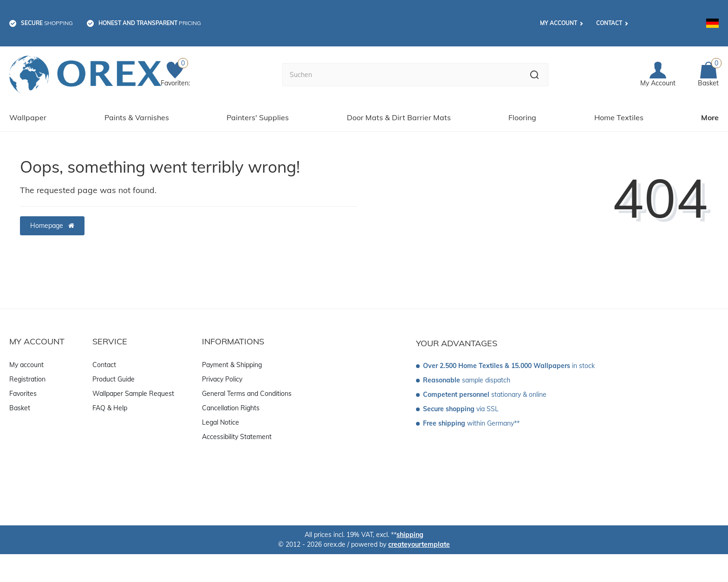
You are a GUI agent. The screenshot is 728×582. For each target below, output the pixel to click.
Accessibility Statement (237, 437)
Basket (20, 408)
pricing (150, 23)
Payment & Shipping (232, 365)
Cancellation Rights (231, 408)
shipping (410, 535)
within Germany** (471, 423)
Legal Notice (221, 422)
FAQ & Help (110, 408)
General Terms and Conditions (247, 394)
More (710, 117)
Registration (27, 379)
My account (559, 23)
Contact (609, 23)
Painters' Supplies (258, 117)
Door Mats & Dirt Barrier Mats (399, 117)
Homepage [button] (52, 226)
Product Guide (114, 379)
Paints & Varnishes (137, 117)
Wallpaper (28, 117)
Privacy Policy (222, 379)
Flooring (522, 117)
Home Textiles (619, 117)
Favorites (23, 394)
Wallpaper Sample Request (133, 394)
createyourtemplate (419, 544)
